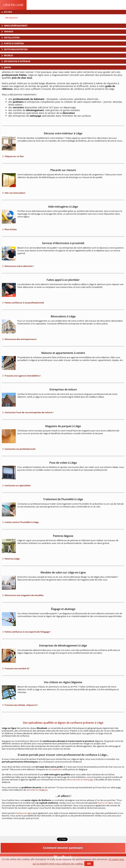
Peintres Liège (12, 559)
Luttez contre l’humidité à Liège (21, 522)
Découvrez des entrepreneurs (20, 339)
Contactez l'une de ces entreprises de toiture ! (29, 412)
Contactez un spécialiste (17, 485)
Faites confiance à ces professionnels (24, 303)
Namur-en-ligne (105, 803)
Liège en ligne (13, 5)
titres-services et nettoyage (80, 780)
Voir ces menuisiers (15, 193)
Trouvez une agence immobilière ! (22, 376)
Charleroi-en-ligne (24, 813)
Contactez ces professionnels (20, 449)
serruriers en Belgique (37, 790)
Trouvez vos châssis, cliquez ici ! (21, 705)
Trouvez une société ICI (17, 668)
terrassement (56, 769)
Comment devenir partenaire (63, 848)
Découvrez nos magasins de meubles (24, 595)
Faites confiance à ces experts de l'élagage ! (27, 632)
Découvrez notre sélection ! (19, 266)
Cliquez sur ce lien (14, 156)
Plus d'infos (10, 229)
